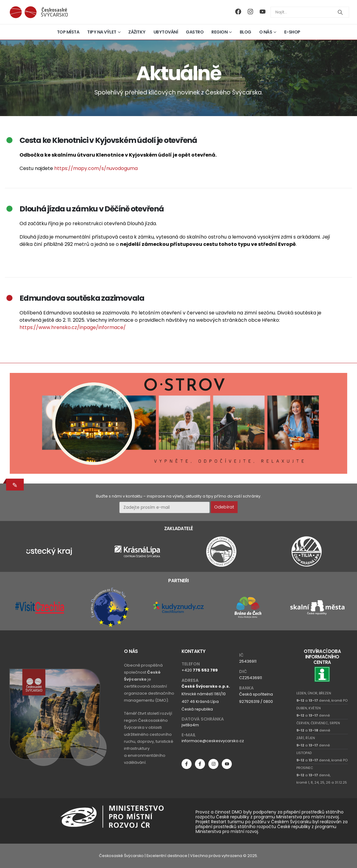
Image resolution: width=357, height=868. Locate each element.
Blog (246, 32)
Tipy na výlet (102, 32)
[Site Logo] (39, 12)
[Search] (340, 12)
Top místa (68, 32)
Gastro (195, 32)
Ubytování (166, 32)
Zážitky (137, 32)
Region (219, 32)
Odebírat (224, 507)
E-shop (292, 32)
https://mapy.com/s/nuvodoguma (96, 168)
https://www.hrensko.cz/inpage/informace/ (73, 327)
